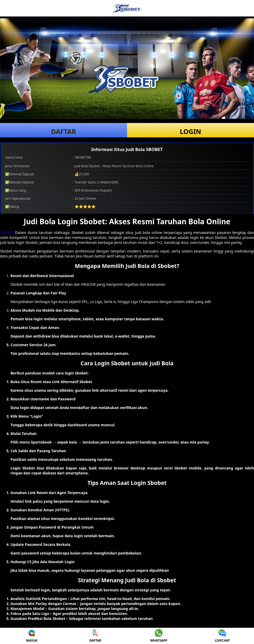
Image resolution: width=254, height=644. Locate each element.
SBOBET (7, 233)
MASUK (32, 636)
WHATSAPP (159, 636)
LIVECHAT (222, 636)
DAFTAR (63, 131)
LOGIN (190, 131)
